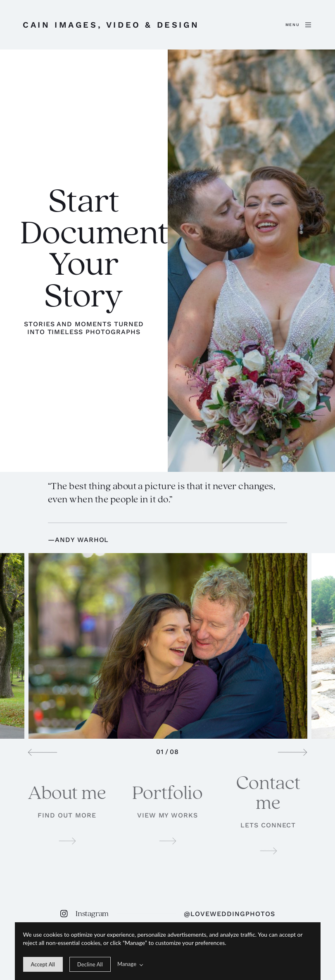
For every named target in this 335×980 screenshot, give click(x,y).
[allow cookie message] (43, 964)
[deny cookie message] (90, 964)
